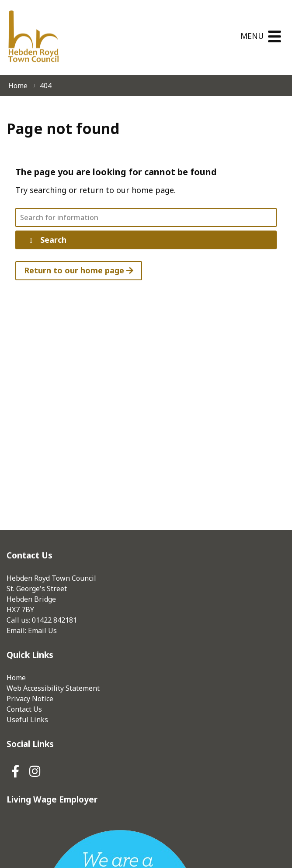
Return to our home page (79, 270)
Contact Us (24, 709)
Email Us (42, 630)
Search (47, 240)
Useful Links (27, 720)
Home (16, 678)
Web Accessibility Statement (53, 688)
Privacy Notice (30, 699)
